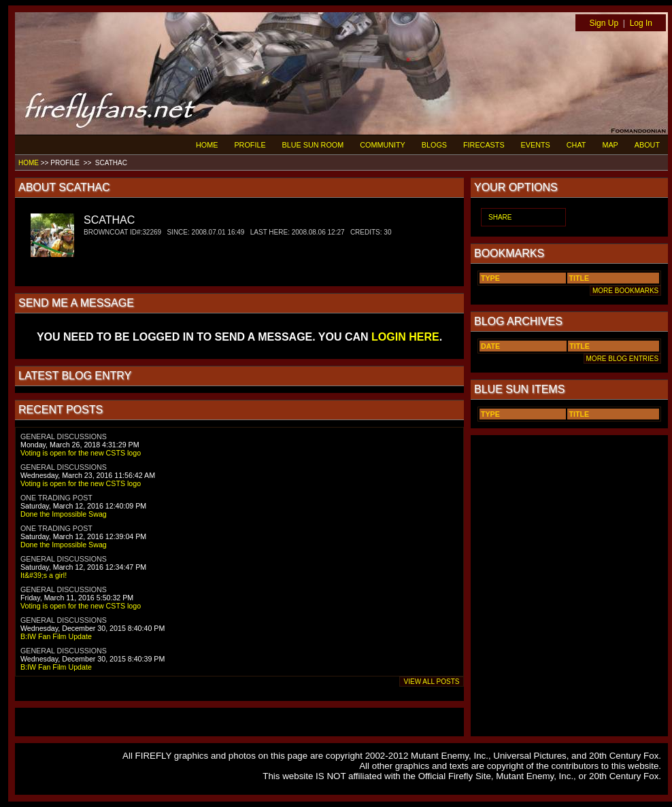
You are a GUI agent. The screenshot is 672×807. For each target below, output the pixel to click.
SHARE (500, 217)
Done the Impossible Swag (64, 514)
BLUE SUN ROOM (313, 145)
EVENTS (536, 145)
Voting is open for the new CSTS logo (81, 453)
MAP (610, 145)
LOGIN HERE (405, 337)
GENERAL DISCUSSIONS (64, 436)
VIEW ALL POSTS (432, 682)
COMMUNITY (383, 145)
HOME (207, 145)
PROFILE (250, 145)
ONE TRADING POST (56, 498)
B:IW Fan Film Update (56, 636)
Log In (641, 23)
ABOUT (647, 145)
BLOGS (434, 145)
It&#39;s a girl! (44, 575)
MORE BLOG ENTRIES (622, 359)
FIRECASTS (484, 145)
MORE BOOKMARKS (625, 291)
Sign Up (604, 23)
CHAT (576, 145)
